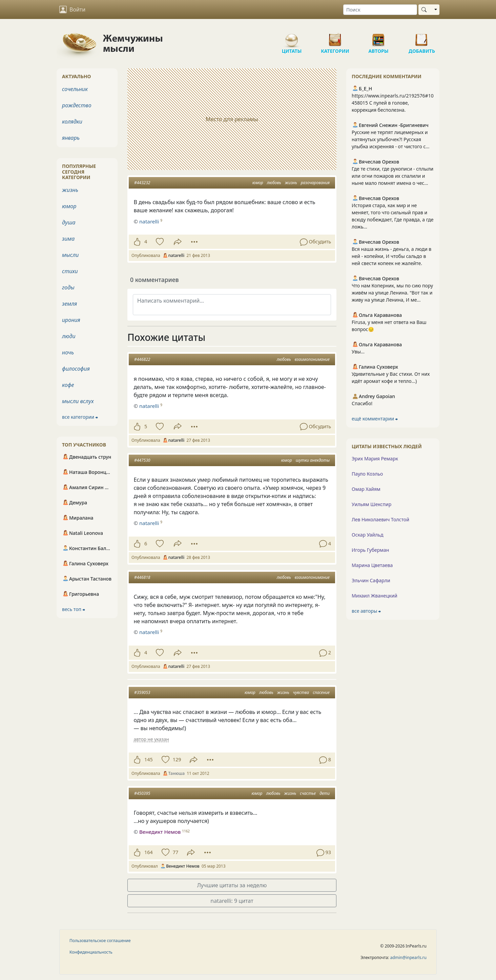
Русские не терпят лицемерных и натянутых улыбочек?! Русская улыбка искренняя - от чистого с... (391, 139)
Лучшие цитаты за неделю (232, 885)
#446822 (142, 359)
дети (325, 793)
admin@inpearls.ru (408, 957)
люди (69, 336)
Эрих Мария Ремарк (375, 459)
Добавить (422, 37)
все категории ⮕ (80, 417)
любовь (274, 183)
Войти (72, 9)
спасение (321, 692)
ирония (71, 320)
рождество (77, 105)
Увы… (358, 352)
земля (69, 304)
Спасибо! (362, 403)
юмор (258, 183)
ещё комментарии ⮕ (375, 419)
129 (177, 759)
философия (76, 369)
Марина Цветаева (372, 565)
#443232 (142, 183)
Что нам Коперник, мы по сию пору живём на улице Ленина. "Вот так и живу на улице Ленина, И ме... (392, 293)
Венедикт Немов (160, 832)
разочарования (315, 183)
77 (175, 852)
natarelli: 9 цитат (232, 901)
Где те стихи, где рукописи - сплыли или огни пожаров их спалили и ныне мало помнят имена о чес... (392, 176)
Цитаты (292, 37)
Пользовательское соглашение (100, 941)
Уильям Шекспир (371, 504)
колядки (72, 122)
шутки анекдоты (313, 460)
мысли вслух (78, 401)
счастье (308, 793)
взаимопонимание (312, 359)
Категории (335, 37)
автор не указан (151, 739)
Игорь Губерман (370, 550)
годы (68, 287)
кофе (68, 385)
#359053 (142, 692)
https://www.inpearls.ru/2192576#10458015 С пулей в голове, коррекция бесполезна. (393, 103)
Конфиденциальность (91, 952)
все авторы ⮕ (366, 611)
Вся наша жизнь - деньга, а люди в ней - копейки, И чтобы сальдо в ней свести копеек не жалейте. (391, 256)
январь (71, 138)
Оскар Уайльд (367, 535)
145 (149, 759)
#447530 (142, 460)
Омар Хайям (366, 489)
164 (149, 852)
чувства (301, 692)
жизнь (291, 183)
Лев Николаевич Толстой (380, 519)
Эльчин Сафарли (371, 580)
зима (68, 239)
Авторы (378, 37)
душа (69, 222)
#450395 (142, 793)
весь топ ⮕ (74, 609)
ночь (68, 352)
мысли (70, 255)
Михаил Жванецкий (375, 596)
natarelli (149, 406)
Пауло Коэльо (367, 474)
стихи (70, 271)
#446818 (142, 577)
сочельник (75, 89)
